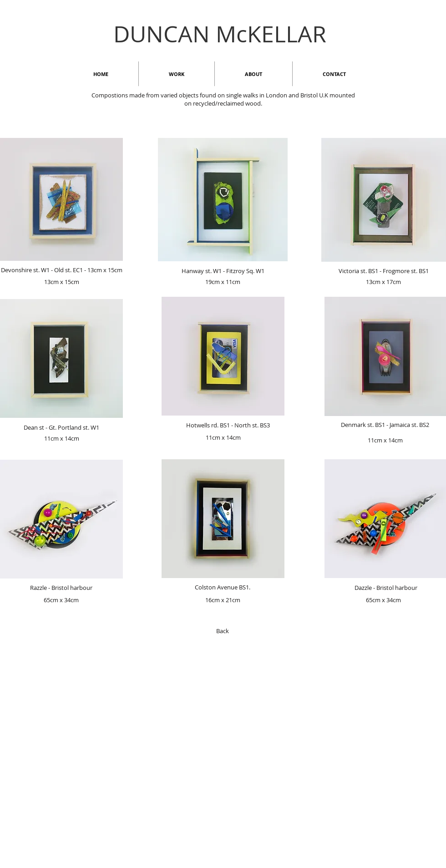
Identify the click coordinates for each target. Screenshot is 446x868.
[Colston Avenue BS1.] (223, 587)
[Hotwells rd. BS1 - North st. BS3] (228, 425)
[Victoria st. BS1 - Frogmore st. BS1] (383, 271)
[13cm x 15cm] (61, 282)
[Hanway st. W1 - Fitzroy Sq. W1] (223, 271)
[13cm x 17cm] (383, 282)
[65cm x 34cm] (61, 600)
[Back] (223, 631)
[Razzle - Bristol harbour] (61, 588)
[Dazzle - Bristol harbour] (386, 588)
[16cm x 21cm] (223, 600)
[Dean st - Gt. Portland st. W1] (61, 427)
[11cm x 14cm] (61, 438)
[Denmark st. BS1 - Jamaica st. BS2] (385, 425)
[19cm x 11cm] (223, 282)
